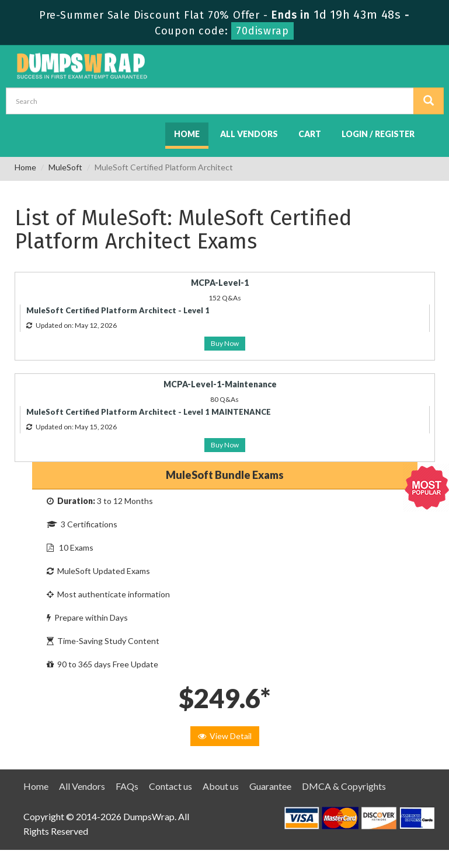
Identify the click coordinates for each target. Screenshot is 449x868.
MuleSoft (65, 167)
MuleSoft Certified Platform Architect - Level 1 (118, 310)
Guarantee (270, 786)
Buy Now (225, 343)
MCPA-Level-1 (220, 283)
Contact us (170, 786)
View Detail (225, 736)
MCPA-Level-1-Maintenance (220, 384)
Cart (310, 134)
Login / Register (378, 134)
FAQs (127, 786)
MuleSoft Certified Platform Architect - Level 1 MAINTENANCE (149, 412)
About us (221, 786)
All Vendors (249, 134)
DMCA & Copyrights (344, 786)
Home (187, 134)
